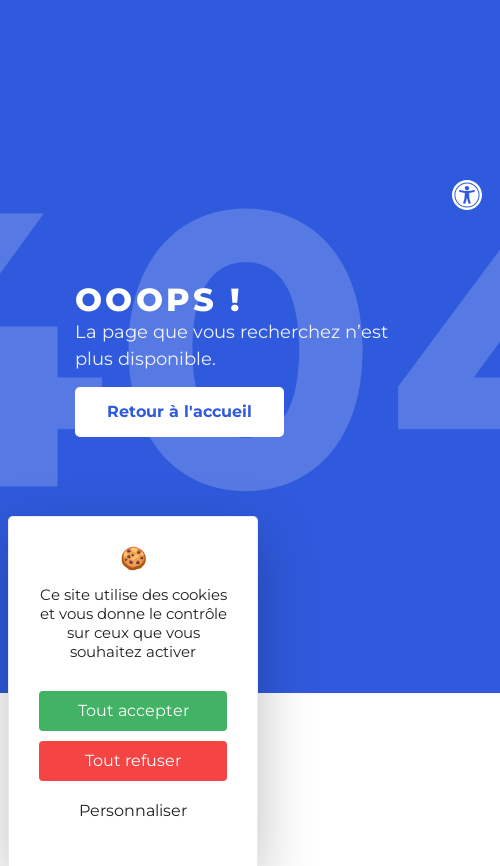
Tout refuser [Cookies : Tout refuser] (133, 760)
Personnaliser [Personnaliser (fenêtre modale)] (133, 810)
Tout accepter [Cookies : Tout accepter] (133, 710)
